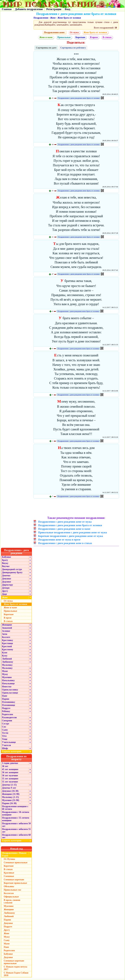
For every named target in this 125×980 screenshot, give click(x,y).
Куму (5, 656)
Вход (67, 9)
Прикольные (64, 37)
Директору (7, 585)
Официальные (11, 897)
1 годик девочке (10, 763)
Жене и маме (46, 37)
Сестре (6, 724)
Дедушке (7, 582)
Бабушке (6, 557)
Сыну (5, 730)
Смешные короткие (14, 880)
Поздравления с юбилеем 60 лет (16, 836)
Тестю (5, 733)
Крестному (8, 650)
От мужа (74, 32)
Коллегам (9, 893)
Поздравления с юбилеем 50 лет (16, 825)
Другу (5, 591)
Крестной (7, 646)
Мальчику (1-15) (10, 797)
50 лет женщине (10, 772)
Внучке (6, 566)
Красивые (9, 873)
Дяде (4, 594)
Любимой (7, 659)
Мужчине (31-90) (10, 800)
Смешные (9, 876)
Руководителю (9, 717)
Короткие (80, 37)
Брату (5, 560)
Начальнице (8, 683)
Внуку (5, 563)
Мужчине (7, 677)
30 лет (5, 766)
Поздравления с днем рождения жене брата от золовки (79, 98)
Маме (5, 671)
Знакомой (7, 628)
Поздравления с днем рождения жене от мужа (65, 522)
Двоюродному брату (12, 572)
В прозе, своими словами (12, 901)
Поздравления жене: (54, 32)
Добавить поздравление (29, 9)
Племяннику (9, 702)
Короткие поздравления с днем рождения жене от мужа (70, 536)
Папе (5, 696)
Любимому (8, 662)
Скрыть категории (17, 751)
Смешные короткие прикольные (14, 962)
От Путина (9, 859)
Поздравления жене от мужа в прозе (59, 540)
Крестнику (7, 640)
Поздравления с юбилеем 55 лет (16, 830)
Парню (6, 699)
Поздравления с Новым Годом (14, 854)
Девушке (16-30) (10, 791)
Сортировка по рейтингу (73, 48)
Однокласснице (10, 693)
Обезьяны (9, 886)
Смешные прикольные (16, 863)
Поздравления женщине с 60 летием (15, 808)
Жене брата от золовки (69, 18)
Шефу (5, 748)
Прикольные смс (12, 890)
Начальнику (8, 680)
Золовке (6, 631)
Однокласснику (10, 690)
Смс (4, 727)
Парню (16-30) (9, 803)
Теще (5, 739)
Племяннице (9, 705)
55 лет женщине (10, 779)
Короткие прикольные (15, 883)
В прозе (94, 37)
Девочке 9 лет (9, 788)
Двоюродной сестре (12, 569)
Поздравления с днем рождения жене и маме (64, 529)
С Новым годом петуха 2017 (15, 968)
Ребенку (6, 711)
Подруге (6, 708)
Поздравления (41, 18)
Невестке (7, 687)
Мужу (5, 674)
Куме (5, 653)
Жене (53, 18)
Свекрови (7, 721)
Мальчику (7, 665)
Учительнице (9, 742)
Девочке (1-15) (9, 785)
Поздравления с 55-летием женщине (16, 819)
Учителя (6, 745)
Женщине (7, 625)
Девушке (7, 579)
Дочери (6, 588)
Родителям (7, 714)
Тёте (4, 736)
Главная (7, 9)
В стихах (107, 37)
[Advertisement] (76, 508)
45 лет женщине (10, 769)
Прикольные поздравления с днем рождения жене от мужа (73, 532)
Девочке (6, 576)
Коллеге (6, 637)
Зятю (5, 634)
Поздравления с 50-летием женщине (16, 813)
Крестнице (7, 643)
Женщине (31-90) (11, 794)
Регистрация (54, 9)
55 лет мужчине (10, 782)
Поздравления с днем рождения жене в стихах (65, 543)
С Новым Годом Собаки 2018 (16, 974)
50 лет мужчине (10, 776)
